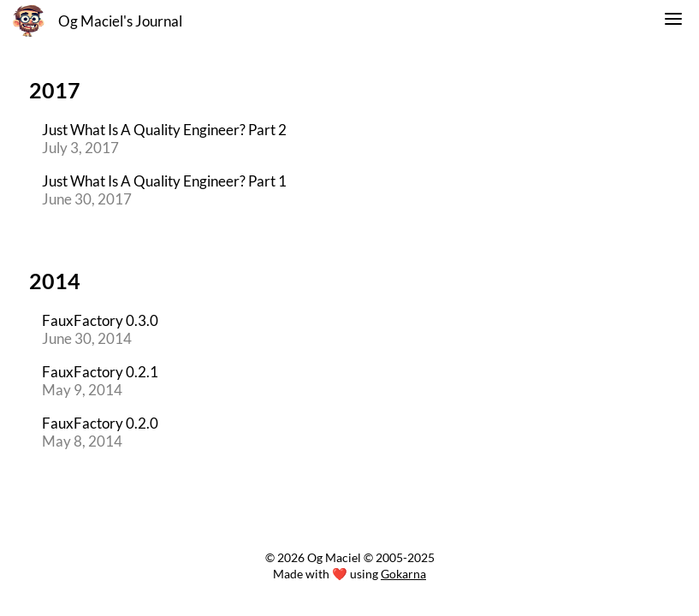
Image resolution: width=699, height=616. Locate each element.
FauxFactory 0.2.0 (100, 423)
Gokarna (403, 574)
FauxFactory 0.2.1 (100, 372)
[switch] (673, 21)
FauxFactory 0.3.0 (100, 320)
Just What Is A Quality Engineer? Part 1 (164, 181)
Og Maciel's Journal (120, 21)
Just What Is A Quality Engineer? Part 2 (164, 130)
